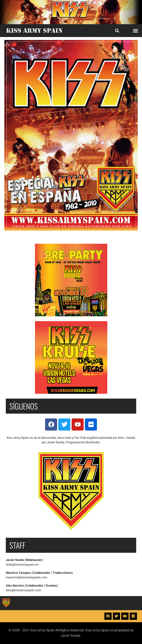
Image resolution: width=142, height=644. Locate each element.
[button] (117, 31)
